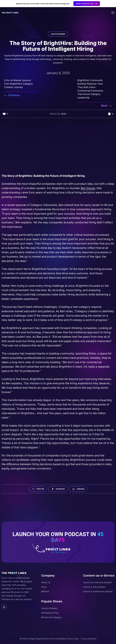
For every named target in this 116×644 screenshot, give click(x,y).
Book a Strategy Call (85, 4)
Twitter (38, 489)
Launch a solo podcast (94, 587)
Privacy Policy (73, 639)
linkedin (78, 489)
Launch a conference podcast (98, 591)
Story (44, 587)
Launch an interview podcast (97, 582)
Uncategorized (58, 34)
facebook (58, 489)
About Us (46, 582)
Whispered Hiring (50, 613)
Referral (45, 591)
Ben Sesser (88, 188)
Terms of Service (89, 639)
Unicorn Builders (49, 608)
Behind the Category (51, 617)
